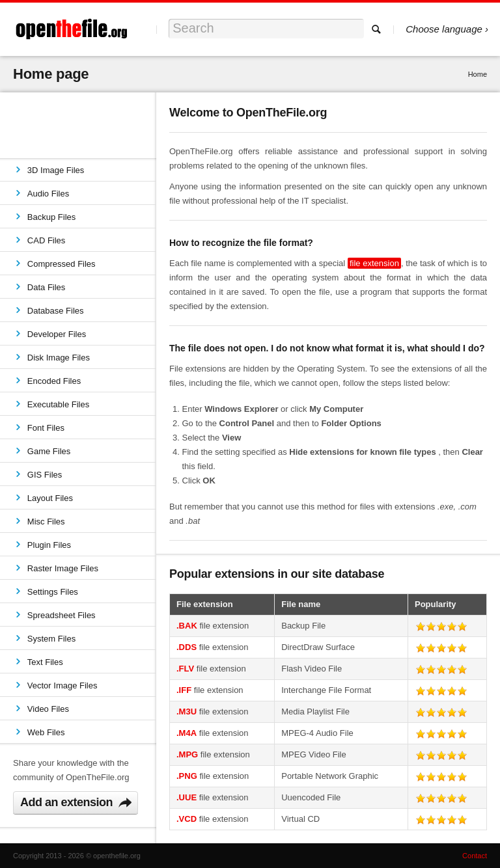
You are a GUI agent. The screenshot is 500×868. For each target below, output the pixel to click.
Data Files (47, 287)
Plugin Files (49, 545)
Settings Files (53, 592)
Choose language (444, 29)
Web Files (46, 732)
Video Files (48, 709)
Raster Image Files (63, 568)
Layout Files (50, 498)
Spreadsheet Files (62, 615)
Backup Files (51, 217)
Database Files (56, 311)
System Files (51, 639)
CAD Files (47, 240)
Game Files (49, 451)
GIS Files (45, 475)
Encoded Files (54, 381)
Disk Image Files (59, 358)
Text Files (45, 662)
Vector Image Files (62, 685)
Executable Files (58, 404)
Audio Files (48, 194)
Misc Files (46, 522)
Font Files (46, 428)
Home (478, 74)
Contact (475, 856)
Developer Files (57, 334)
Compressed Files (62, 264)
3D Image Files (56, 170)
